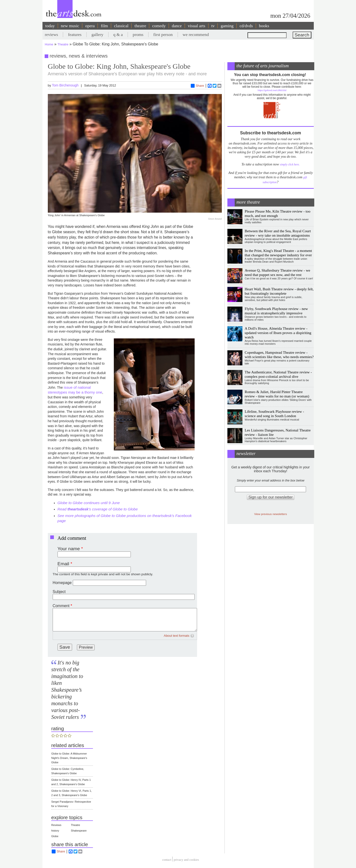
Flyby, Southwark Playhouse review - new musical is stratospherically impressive (276, 311)
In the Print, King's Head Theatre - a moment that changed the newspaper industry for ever (278, 253)
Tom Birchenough (65, 85)
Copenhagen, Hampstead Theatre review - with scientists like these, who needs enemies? (279, 355)
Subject (59, 592)
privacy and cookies (186, 860)
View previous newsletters (270, 514)
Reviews (56, 825)
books (264, 26)
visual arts (197, 26)
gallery (97, 34)
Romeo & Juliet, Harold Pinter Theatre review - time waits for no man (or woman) (277, 394)
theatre (140, 26)
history (55, 831)
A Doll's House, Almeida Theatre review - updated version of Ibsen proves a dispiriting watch (278, 333)
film (104, 26)
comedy (159, 26)
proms (138, 34)
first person (163, 34)
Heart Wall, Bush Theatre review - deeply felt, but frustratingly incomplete (279, 291)
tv (213, 26)
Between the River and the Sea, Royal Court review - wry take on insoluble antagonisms (278, 233)
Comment (61, 606)
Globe (55, 836)
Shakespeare (79, 831)
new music (70, 26)
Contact (167, 860)
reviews (52, 34)
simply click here (289, 165)
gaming (227, 26)
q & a (118, 34)
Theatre (63, 44)
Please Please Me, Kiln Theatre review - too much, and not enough (277, 213)
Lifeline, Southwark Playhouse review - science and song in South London (274, 414)
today (50, 26)
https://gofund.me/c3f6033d (272, 90)
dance (177, 26)
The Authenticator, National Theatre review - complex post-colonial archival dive (278, 374)
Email (63, 564)
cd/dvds (246, 26)
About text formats (177, 636)
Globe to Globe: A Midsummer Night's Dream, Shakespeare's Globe (69, 758)
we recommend (196, 34)
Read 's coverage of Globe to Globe (98, 509)
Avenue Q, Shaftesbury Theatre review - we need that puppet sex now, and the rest (277, 272)
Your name (69, 549)
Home (49, 44)
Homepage (62, 583)
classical (121, 26)
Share (197, 86)
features (75, 34)
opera (90, 26)
